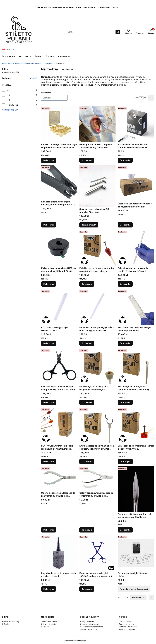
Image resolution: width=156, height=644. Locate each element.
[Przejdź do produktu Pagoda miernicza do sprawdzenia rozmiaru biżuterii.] (59, 553)
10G (8, 90)
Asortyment (49, 64)
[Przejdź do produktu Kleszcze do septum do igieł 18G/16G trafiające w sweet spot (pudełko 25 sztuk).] (97, 553)
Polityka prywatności (128, 627)
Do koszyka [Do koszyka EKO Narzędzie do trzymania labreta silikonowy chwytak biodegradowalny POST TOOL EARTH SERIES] (125, 461)
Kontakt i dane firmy (11, 621)
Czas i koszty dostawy (90, 624)
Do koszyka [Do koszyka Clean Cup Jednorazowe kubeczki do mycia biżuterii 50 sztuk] (125, 225)
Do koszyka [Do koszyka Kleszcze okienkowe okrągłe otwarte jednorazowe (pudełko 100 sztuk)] (49, 225)
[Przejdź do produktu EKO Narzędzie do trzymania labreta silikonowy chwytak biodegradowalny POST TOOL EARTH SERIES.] (136, 425)
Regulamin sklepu (127, 624)
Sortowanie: (46, 93)
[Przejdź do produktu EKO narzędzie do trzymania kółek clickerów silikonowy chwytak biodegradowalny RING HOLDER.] (97, 425)
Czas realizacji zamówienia (92, 627)
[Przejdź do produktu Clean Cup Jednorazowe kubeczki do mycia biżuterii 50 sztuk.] (136, 183)
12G (8, 95)
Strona (136, 98)
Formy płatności (87, 621)
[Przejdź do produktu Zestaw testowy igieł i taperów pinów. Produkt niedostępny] (136, 553)
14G (8, 100)
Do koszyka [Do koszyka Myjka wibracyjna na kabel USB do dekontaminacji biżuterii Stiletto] (49, 284)
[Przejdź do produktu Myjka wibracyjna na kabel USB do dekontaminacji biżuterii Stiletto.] (59, 248)
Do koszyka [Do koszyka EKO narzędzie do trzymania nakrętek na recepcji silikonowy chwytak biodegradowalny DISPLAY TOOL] (125, 402)
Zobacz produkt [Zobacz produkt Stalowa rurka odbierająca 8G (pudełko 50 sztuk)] (89, 225)
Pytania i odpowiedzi (128, 629)
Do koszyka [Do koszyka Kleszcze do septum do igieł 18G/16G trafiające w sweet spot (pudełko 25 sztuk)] (87, 589)
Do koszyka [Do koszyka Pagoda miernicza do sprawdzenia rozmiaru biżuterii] (49, 589)
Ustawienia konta (49, 624)
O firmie (5, 624)
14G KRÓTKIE (12, 105)
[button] (118, 32)
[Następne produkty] (138, 597)
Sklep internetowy (75, 641)
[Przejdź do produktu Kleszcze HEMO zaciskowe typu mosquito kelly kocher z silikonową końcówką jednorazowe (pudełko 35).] (59, 366)
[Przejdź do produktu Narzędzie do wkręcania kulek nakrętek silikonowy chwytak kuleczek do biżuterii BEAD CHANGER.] (136, 124)
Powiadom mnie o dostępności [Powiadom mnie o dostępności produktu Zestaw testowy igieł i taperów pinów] (134, 589)
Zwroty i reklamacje (89, 629)
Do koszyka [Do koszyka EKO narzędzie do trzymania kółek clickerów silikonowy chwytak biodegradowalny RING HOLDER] (87, 461)
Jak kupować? (125, 621)
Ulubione (45, 627)
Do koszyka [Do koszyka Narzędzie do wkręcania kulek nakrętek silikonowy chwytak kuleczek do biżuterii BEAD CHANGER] (125, 160)
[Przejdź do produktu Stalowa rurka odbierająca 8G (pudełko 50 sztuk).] (97, 186)
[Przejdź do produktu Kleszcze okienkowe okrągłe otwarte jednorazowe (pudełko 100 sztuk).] (59, 182)
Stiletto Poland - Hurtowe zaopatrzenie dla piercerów (22, 64)
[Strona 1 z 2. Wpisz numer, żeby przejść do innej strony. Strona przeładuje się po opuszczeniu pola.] (141, 98)
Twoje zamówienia (49, 621)
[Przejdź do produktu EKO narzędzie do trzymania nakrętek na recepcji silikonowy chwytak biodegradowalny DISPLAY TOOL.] (136, 366)
